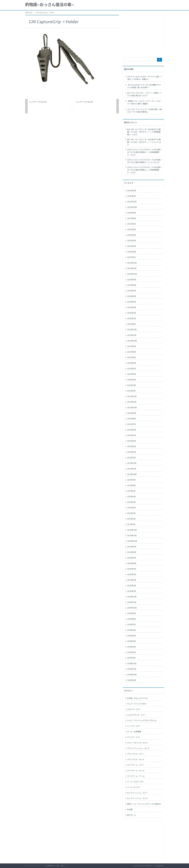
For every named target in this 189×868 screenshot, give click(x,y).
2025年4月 (132, 241)
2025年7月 (131, 224)
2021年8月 (131, 486)
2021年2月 (131, 519)
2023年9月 (132, 346)
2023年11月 (132, 335)
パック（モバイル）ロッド (138, 743)
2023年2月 (131, 385)
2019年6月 (131, 630)
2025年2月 (131, 252)
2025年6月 (132, 230)
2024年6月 (132, 296)
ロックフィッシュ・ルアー (138, 793)
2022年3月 (131, 447)
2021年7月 (131, 491)
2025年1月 (131, 257)
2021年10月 (132, 474)
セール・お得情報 (134, 732)
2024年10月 (132, 274)
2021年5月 (131, 502)
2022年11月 (132, 402)
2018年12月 (132, 664)
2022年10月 (132, 408)
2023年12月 (132, 330)
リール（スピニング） (136, 782)
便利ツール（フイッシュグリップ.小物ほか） (145, 804)
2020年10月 (132, 541)
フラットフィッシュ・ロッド (138, 748)
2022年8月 (132, 419)
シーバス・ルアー (134, 726)
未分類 (130, 810)
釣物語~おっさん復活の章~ (50, 5)
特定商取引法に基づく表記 (55, 866)
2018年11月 (132, 669)
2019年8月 (131, 619)
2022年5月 (131, 435)
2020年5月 (132, 569)
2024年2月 (132, 319)
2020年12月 (132, 530)
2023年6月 (132, 363)
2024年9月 (132, 280)
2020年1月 (131, 591)
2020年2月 (132, 586)
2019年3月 (131, 647)
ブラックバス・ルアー (136, 754)
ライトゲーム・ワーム (136, 776)
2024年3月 (132, 313)
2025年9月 (132, 213)
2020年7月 (132, 558)
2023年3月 (131, 380)
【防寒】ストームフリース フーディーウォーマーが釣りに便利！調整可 (145, 103)
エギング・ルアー (134, 709)
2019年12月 (132, 597)
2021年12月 (132, 463)
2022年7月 (131, 424)
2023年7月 (131, 358)
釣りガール (131, 815)
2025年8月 (132, 218)
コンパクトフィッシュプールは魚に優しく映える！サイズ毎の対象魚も (145, 111)
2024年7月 (131, 291)
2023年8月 (132, 352)
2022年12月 (132, 397)
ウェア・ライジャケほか (137, 704)
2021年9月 (131, 480)
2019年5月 (131, 636)
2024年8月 (132, 285)
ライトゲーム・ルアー (136, 765)
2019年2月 (131, 652)
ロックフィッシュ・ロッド (138, 799)
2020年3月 (132, 580)
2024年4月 (132, 308)
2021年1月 (131, 525)
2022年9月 (132, 413)
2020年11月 (132, 536)
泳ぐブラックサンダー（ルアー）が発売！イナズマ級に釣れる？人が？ (144, 94)
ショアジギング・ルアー (137, 715)
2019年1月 (131, 658)
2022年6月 (132, 430)
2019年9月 (131, 614)
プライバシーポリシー (35, 866)
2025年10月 (132, 207)
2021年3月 (131, 513)
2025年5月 (131, 235)
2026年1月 (131, 196)
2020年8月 (132, 552)
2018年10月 (132, 675)
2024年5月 (132, 302)
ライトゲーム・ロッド (136, 771)
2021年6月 (131, 497)
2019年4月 (131, 641)
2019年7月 (131, 625)
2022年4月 (132, 441)
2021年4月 (131, 508)
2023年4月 (132, 374)
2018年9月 (131, 680)
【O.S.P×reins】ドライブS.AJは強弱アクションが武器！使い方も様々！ (144, 86)
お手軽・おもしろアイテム (138, 698)
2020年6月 (132, 563)
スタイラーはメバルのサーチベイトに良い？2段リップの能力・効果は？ (145, 78)
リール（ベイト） (134, 787)
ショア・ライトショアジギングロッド (142, 721)
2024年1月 (131, 324)
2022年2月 (131, 452)
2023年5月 (131, 369)
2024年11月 (132, 269)
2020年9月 (132, 547)
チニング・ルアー (134, 737)
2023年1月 (131, 391)
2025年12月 (132, 202)
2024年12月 (132, 263)
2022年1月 (131, 458)
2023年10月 (132, 341)
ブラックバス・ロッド (136, 760)
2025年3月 (131, 246)
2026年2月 (132, 191)
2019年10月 (132, 608)
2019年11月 (132, 602)
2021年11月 (132, 469)
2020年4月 (132, 575)
